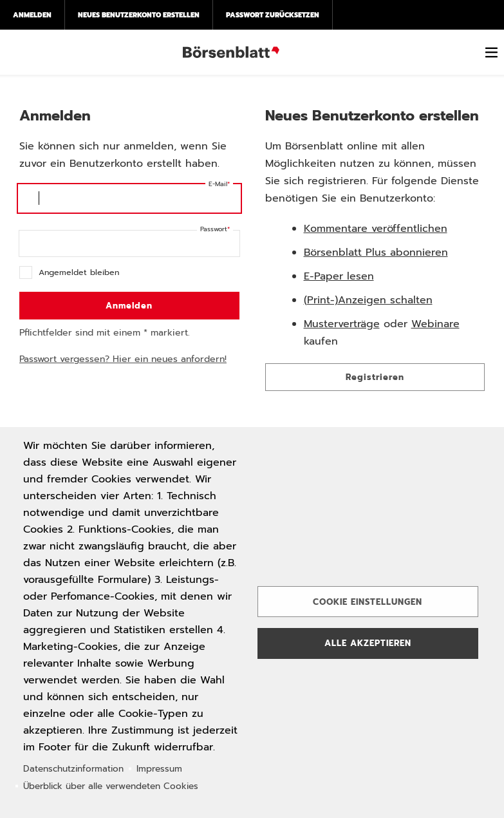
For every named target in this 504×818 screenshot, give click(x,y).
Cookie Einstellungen (368, 602)
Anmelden (32, 15)
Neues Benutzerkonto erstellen (139, 15)
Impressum (159, 769)
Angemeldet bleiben (79, 272)
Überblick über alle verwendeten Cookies (111, 786)
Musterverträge (342, 324)
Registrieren (375, 377)
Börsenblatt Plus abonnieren (376, 252)
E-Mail (218, 184)
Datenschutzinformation (73, 769)
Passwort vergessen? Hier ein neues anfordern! (123, 359)
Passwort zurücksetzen (273, 15)
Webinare (435, 324)
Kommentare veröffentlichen (376, 229)
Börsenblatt (231, 52)
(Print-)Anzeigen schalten (368, 300)
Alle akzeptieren (368, 643)
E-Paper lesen (339, 276)
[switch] (491, 52)
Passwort (214, 229)
